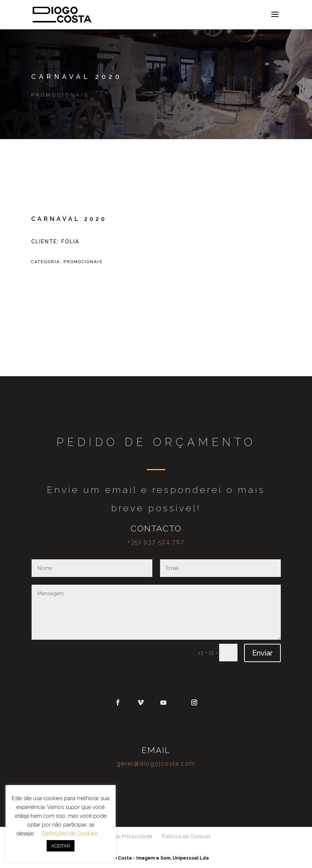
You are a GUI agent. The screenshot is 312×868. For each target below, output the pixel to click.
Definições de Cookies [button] (70, 834)
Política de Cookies (186, 836)
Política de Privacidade (123, 836)
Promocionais (60, 95)
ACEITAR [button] (61, 846)
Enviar (262, 653)
